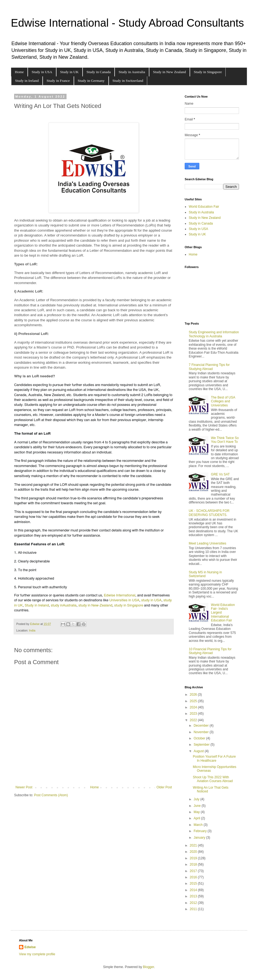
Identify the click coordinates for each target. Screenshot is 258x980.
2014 (194, 890)
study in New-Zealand (95, 605)
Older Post (164, 787)
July (197, 799)
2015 (194, 883)
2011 (194, 909)
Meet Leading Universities (207, 543)
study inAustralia (64, 605)
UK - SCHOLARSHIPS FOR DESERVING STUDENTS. (209, 513)
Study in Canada (99, 72)
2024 (194, 707)
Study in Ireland (27, 81)
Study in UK (69, 72)
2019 (194, 858)
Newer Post (24, 787)
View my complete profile (37, 954)
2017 (194, 871)
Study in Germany (91, 81)
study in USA (151, 600)
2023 (194, 714)
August (199, 751)
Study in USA (42, 72)
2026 (194, 695)
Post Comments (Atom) (51, 795)
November (202, 732)
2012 (194, 903)
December (202, 726)
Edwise (30, 947)
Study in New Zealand (169, 72)
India (32, 630)
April (197, 818)
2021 (194, 845)
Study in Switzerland (128, 81)
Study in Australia (132, 72)
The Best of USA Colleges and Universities (223, 401)
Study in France (58, 81)
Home (19, 72)
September (202, 745)
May (197, 812)
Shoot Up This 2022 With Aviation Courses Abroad (213, 779)
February (201, 831)
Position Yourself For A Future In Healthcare (214, 758)
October (200, 738)
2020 (194, 852)
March (199, 825)
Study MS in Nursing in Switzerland (205, 574)
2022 (194, 720)
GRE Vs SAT (220, 474)
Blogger (148, 967)
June (198, 806)
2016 (194, 877)
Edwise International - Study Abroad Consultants (127, 23)
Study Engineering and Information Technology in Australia (214, 334)
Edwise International (119, 595)
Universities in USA (124, 600)
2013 (194, 896)
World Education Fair (204, 207)
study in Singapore (129, 605)
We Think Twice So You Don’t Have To (225, 440)
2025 (194, 701)
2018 (194, 864)
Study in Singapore (208, 72)
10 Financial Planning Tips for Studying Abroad (210, 651)
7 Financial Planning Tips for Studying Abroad (209, 367)
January (200, 838)
